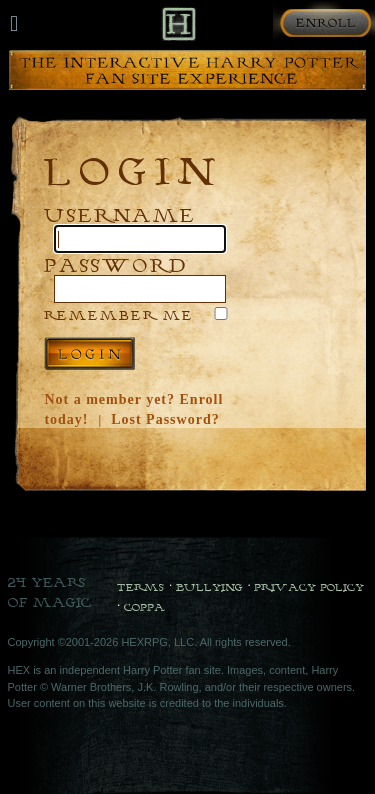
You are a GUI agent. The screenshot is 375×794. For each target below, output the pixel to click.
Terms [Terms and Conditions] (140, 587)
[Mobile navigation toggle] (14, 24)
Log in (89, 353)
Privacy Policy (309, 587)
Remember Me (119, 315)
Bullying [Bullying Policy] (209, 587)
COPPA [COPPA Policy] (144, 607)
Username (120, 214)
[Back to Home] (178, 23)
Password (116, 264)
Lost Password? (165, 419)
